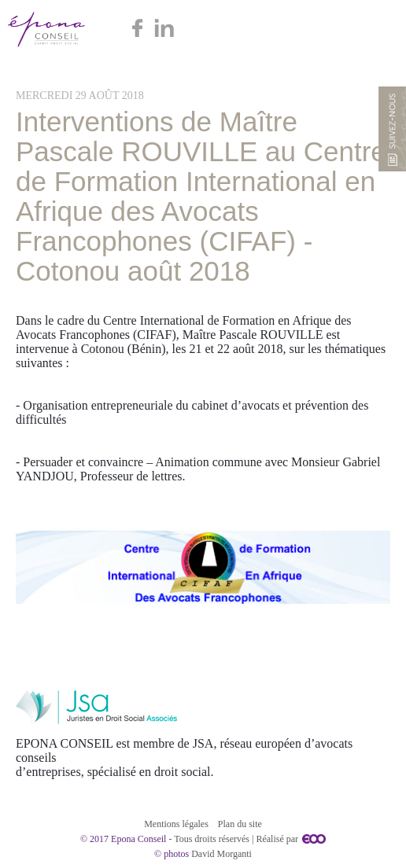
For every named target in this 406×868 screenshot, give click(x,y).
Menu (376, 29)
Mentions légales (176, 824)
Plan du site (240, 824)
